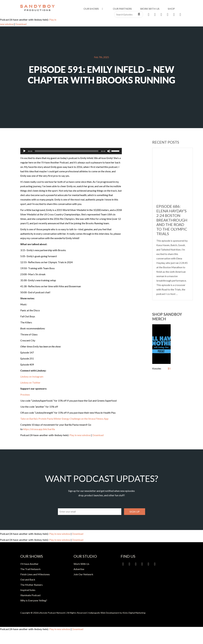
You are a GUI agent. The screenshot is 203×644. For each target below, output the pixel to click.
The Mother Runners (31, 585)
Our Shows (94, 9)
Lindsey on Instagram (32, 376)
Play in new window (80, 435)
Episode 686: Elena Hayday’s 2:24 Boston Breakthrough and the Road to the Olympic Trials (172, 220)
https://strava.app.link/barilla (39, 429)
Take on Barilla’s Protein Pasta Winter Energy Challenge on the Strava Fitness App (64, 419)
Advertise (79, 569)
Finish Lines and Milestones (35, 574)
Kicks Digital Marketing (134, 613)
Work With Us (150, 9)
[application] (71, 151)
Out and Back (28, 579)
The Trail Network (30, 569)
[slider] (67, 151)
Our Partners (122, 9)
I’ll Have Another (29, 564)
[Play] (24, 151)
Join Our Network (83, 574)
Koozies (157, 368)
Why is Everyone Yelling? (34, 600)
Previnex (25, 395)
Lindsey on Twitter (30, 382)
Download (21, 24)
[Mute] (109, 151)
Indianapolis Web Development (104, 613)
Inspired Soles (28, 590)
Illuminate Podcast (30, 595)
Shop (171, 9)
